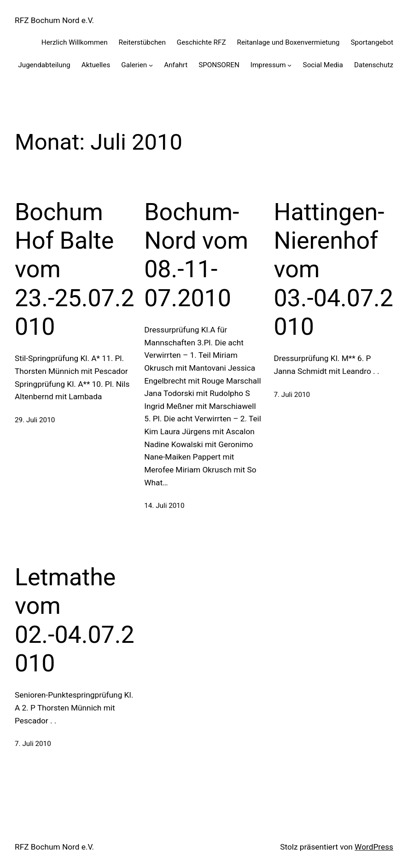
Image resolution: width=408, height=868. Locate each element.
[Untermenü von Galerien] (151, 65)
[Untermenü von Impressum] (289, 65)
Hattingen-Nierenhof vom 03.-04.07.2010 (333, 269)
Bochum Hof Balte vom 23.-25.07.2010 (75, 269)
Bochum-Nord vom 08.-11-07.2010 (196, 255)
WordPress (374, 847)
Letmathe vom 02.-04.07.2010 (75, 620)
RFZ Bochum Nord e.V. (54, 20)
